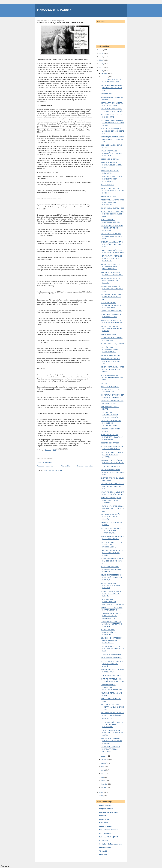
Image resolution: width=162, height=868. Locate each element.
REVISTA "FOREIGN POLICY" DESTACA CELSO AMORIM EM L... (111, 165)
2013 (101, 60)
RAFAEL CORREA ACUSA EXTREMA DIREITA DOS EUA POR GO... (112, 191)
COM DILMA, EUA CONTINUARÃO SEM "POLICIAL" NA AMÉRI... (110, 415)
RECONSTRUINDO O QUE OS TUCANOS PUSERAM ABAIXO (112, 664)
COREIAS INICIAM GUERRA (111, 654)
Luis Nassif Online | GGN (108, 837)
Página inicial (65, 466)
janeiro (104, 788)
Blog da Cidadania (106, 809)
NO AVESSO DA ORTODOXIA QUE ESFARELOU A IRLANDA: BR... (111, 640)
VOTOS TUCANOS (107, 185)
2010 (101, 71)
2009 (101, 792)
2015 (101, 53)
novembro (105, 77)
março (103, 781)
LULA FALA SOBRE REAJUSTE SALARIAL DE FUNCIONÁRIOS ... (112, 545)
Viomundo (103, 855)
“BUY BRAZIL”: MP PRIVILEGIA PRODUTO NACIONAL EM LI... (112, 297)
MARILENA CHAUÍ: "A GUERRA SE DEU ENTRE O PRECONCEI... (112, 724)
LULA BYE (104, 383)
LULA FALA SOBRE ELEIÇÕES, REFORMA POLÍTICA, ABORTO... (112, 455)
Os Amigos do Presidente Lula (111, 844)
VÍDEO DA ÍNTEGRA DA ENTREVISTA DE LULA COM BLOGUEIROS (112, 437)
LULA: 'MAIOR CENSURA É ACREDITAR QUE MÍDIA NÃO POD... (112, 472)
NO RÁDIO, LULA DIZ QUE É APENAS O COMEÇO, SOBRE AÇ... (112, 131)
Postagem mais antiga (85, 466)
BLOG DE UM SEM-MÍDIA (109, 812)
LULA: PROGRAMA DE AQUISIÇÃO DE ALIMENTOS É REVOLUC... (112, 153)
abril (103, 777)
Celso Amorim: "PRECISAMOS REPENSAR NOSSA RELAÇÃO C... (111, 179)
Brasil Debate (104, 819)
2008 (101, 796)
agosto (104, 763)
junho (103, 770)
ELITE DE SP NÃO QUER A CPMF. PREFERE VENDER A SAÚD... (112, 733)
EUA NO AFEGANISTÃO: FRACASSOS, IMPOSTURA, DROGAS (112, 328)
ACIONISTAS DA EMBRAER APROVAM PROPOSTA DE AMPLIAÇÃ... (111, 624)
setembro (105, 759)
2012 (101, 64)
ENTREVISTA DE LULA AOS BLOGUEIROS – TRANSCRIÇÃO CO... (111, 423)
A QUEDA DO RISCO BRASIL (111, 311)
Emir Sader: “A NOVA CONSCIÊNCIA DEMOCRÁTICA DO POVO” (111, 687)
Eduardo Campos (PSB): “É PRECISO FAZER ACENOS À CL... (112, 289)
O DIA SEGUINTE (107, 94)
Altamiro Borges (105, 805)
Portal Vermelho (105, 848)
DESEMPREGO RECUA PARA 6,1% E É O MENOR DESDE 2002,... (112, 378)
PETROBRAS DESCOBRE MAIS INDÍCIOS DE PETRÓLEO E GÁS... (112, 214)
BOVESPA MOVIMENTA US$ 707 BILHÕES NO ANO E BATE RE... (112, 561)
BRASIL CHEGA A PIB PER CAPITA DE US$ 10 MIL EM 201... (111, 361)
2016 (101, 50)
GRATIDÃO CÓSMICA (108, 196)
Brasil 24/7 (103, 816)
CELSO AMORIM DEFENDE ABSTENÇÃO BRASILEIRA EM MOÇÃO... (111, 577)
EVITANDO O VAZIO (108, 719)
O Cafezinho (104, 841)
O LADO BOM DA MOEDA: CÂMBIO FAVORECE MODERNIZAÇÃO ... (110, 266)
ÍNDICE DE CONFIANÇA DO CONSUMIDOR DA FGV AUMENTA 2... (111, 500)
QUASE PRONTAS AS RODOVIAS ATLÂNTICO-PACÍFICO (110, 585)
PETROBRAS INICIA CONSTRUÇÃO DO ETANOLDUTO (108, 632)
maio (103, 774)
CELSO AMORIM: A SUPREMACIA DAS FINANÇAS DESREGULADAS (112, 602)
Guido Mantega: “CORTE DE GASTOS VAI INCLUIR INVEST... (111, 281)
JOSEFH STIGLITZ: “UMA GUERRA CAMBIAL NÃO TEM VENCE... (112, 707)
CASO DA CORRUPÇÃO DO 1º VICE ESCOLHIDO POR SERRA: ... (112, 553)
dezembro (105, 73)
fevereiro (104, 784)
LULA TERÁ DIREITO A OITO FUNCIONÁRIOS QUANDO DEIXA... (111, 236)
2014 (101, 57)
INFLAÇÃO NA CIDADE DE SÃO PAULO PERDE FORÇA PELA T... (112, 508)
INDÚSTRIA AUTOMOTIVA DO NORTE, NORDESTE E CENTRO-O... (111, 258)
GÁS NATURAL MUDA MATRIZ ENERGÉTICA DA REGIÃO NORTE (112, 244)
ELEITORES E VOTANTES (110, 466)
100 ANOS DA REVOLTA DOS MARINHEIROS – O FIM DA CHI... (111, 88)
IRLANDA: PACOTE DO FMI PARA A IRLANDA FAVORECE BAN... (112, 649)
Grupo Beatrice (105, 833)
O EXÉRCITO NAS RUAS (110, 159)
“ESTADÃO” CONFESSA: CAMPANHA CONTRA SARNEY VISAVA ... (109, 350)
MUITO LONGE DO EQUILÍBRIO (112, 344)
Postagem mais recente (45, 466)
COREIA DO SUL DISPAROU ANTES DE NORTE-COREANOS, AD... (111, 531)
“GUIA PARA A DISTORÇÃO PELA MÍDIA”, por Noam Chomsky (110, 517)
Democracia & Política (54, 10)
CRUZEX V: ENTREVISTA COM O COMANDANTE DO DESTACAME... (112, 228)
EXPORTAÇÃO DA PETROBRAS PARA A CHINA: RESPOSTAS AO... (112, 139)
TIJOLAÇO (103, 851)
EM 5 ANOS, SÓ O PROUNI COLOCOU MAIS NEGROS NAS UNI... (111, 741)
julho (103, 767)
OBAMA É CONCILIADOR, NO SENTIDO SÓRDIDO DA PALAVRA (111, 594)
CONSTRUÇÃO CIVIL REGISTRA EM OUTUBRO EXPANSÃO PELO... (111, 305)
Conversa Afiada (105, 826)
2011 (101, 67)
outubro (104, 756)
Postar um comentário (45, 463)
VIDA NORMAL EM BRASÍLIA (111, 675)
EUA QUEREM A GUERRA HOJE (112, 208)
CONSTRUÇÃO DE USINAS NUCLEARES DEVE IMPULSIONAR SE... (111, 616)
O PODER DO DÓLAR (108, 334)
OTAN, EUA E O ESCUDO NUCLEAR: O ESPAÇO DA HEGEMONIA (111, 569)
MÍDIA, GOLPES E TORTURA (111, 658)
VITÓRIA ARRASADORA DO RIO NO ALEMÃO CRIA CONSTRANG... (112, 202)
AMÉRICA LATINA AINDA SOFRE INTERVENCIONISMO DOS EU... (112, 486)
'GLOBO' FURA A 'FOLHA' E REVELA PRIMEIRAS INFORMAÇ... (110, 749)
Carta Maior (104, 823)
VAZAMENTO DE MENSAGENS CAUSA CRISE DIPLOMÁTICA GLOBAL (112, 123)
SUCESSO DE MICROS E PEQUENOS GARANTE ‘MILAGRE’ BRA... (110, 389)
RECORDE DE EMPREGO (110, 443)
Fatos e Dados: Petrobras (109, 830)
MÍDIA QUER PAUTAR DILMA (111, 355)
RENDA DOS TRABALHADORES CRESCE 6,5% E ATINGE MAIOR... (112, 369)
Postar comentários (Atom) (52, 470)
